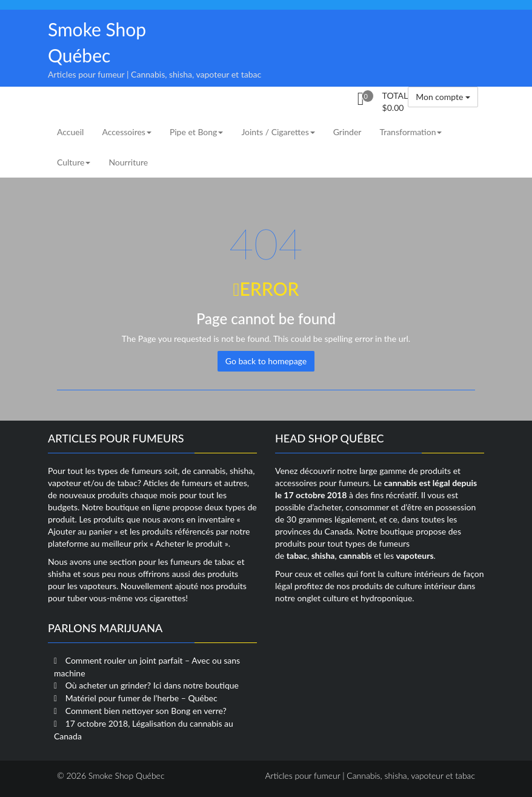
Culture (74, 162)
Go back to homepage (266, 361)
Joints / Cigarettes (278, 132)
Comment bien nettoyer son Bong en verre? (146, 711)
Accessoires (126, 132)
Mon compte (443, 97)
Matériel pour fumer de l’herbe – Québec (141, 698)
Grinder (347, 132)
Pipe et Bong (196, 132)
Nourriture (128, 162)
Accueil (70, 132)
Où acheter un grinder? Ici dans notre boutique (152, 685)
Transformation (411, 132)
